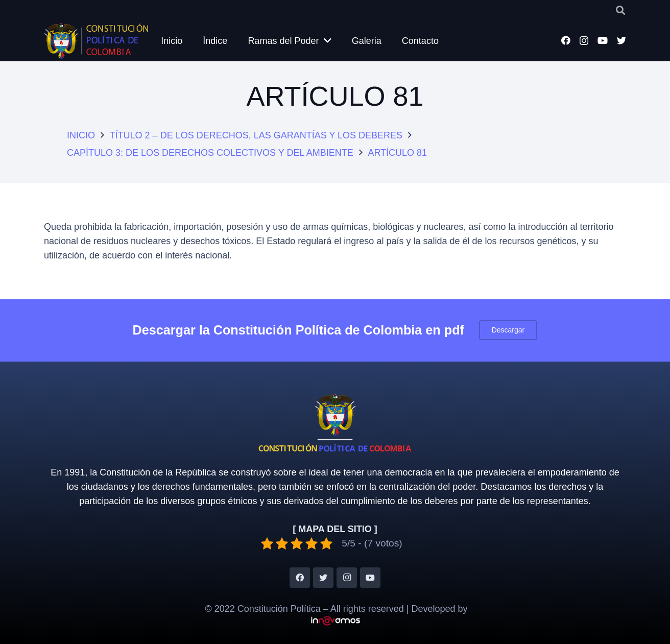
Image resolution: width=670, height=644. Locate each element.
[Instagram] (584, 41)
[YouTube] (603, 40)
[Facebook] (566, 40)
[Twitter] (621, 40)
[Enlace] (96, 41)
